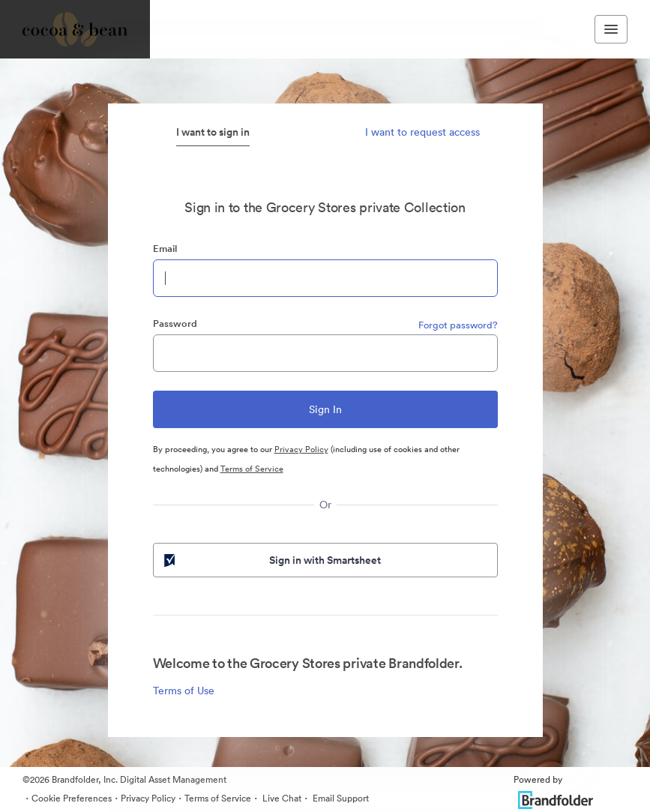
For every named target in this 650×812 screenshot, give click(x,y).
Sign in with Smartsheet (271, 560)
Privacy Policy (301, 449)
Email (165, 249)
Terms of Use (184, 691)
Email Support (340, 798)
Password (175, 324)
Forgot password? (458, 325)
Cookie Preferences (72, 798)
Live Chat (281, 798)
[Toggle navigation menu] (611, 29)
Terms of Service (252, 469)
